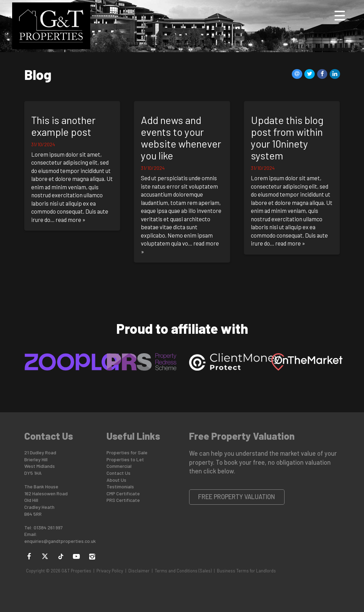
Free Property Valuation (237, 497)
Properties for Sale (127, 452)
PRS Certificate (123, 500)
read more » (70, 220)
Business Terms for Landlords (246, 571)
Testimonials (120, 486)
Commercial (119, 466)
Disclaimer (139, 571)
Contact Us (118, 473)
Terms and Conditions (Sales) (183, 571)
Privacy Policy (110, 571)
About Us (116, 480)
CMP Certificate (123, 493)
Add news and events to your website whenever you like (181, 138)
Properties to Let (125, 459)
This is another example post (63, 126)
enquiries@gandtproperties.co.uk (60, 541)
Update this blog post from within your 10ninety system (287, 138)
